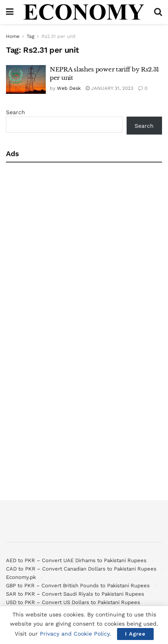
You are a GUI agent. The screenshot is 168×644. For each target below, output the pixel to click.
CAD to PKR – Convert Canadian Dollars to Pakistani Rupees (81, 569)
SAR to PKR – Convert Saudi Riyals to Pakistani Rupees (75, 594)
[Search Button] (158, 12)
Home (13, 36)
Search (16, 112)
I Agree (135, 634)
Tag (30, 36)
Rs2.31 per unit (59, 36)
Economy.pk (21, 577)
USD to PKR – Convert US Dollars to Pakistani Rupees (73, 602)
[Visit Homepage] (84, 12)
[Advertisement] (75, 245)
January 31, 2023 (109, 88)
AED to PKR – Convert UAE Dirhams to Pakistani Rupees (76, 560)
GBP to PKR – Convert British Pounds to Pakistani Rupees (78, 586)
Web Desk (69, 88)
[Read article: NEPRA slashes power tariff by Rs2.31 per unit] (26, 79)
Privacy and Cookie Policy (75, 634)
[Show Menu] (10, 12)
